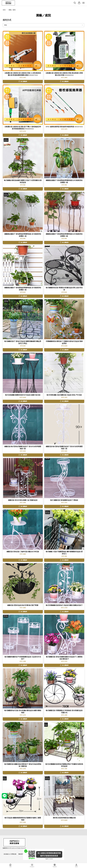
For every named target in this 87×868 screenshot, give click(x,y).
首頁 (4, 10)
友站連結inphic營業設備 (10, 854)
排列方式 (7, 20)
